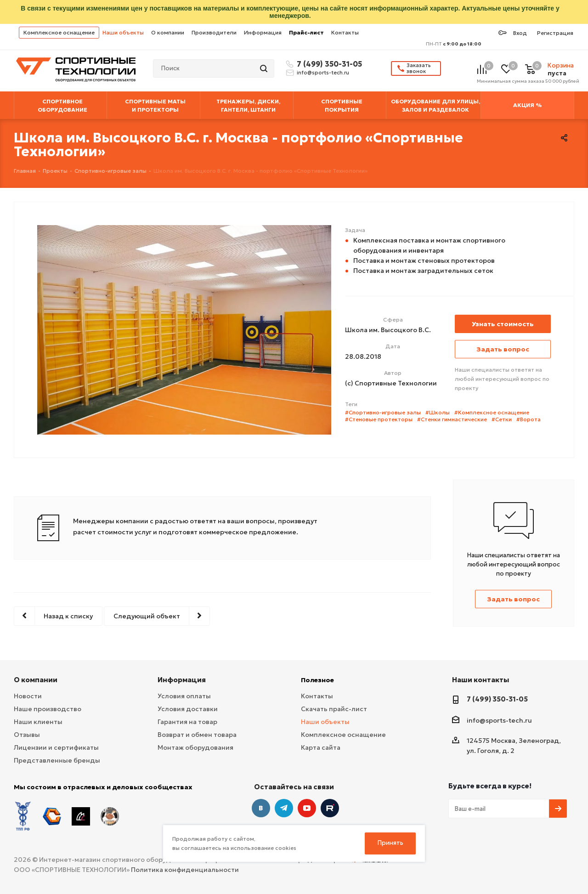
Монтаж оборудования (195, 747)
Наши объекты (123, 32)
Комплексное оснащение (59, 32)
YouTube (307, 808)
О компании (168, 32)
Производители (214, 32)
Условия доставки (188, 709)
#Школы (438, 412)
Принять (390, 843)
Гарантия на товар (187, 722)
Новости (28, 696)
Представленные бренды (57, 760)
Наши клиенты (38, 722)
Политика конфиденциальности (185, 870)
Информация (263, 32)
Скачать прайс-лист (334, 709)
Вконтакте (261, 808)
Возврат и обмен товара (197, 735)
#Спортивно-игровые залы (383, 412)
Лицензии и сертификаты (56, 747)
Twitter (330, 808)
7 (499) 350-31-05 (328, 64)
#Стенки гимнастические (452, 419)
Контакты (345, 32)
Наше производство (48, 709)
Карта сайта (321, 747)
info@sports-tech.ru (323, 73)
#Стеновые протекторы (379, 419)
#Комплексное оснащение (492, 412)
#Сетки (502, 419)
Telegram (284, 808)
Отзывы (27, 735)
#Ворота (529, 419)
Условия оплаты (184, 696)
